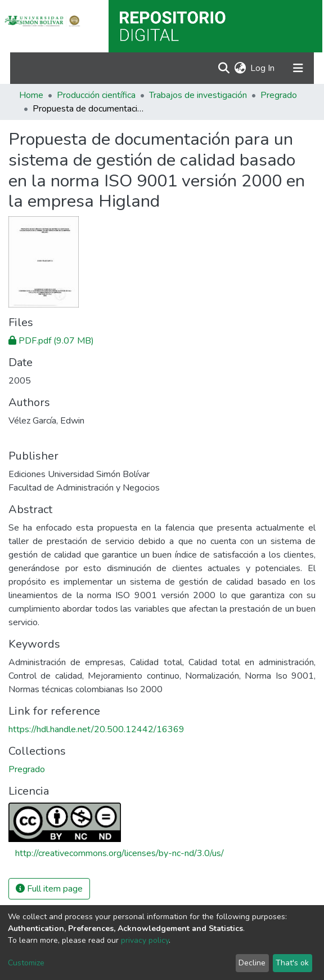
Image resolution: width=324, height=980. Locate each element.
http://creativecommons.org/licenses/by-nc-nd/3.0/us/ (120, 853)
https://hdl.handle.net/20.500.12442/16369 (96, 729)
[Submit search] (224, 68)
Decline (252, 963)
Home (31, 95)
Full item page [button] (49, 889)
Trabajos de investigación (198, 95)
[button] (240, 68)
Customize (26, 963)
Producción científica (96, 95)
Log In (263, 68)
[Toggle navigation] (298, 68)
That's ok (292, 963)
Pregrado (279, 95)
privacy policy (145, 940)
